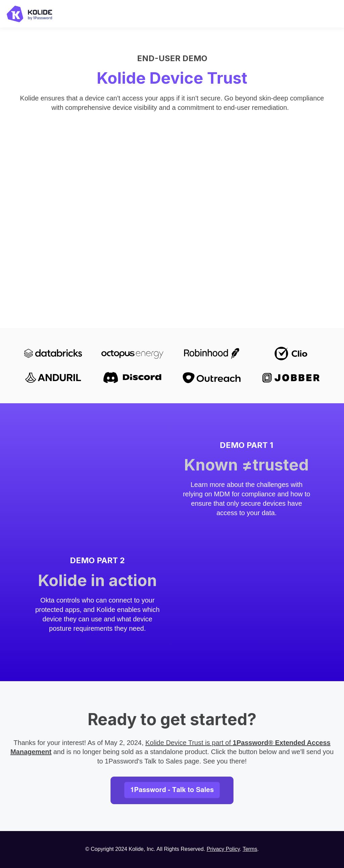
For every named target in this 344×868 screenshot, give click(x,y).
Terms (250, 849)
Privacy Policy (223, 849)
